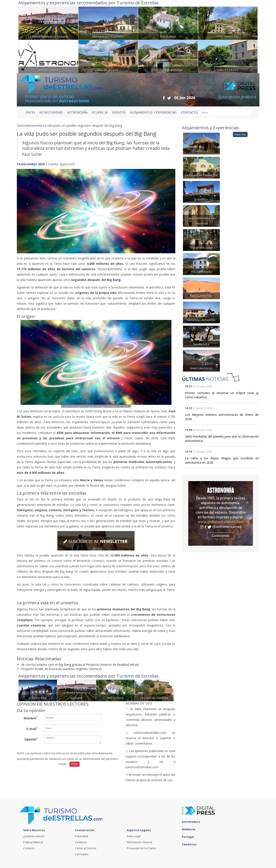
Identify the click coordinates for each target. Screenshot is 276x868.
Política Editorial (33, 842)
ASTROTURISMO (51, 112)
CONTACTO (189, 112)
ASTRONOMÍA (77, 112)
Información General (139, 842)
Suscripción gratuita (237, 97)
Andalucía (190, 829)
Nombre (31, 718)
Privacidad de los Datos (141, 848)
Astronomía (33, 125)
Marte (85, 480)
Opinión (31, 739)
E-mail (32, 729)
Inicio (30, 112)
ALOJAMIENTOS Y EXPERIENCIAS (153, 112)
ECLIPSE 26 (100, 112)
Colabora (81, 842)
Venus (98, 480)
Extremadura (192, 822)
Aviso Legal (134, 836)
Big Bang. (115, 280)
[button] (29, 207)
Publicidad (82, 836)
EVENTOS (119, 112)
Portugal (189, 837)
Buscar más (240, 134)
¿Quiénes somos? (34, 836)
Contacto (29, 848)
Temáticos (190, 844)
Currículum (82, 854)
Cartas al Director (86, 848)
